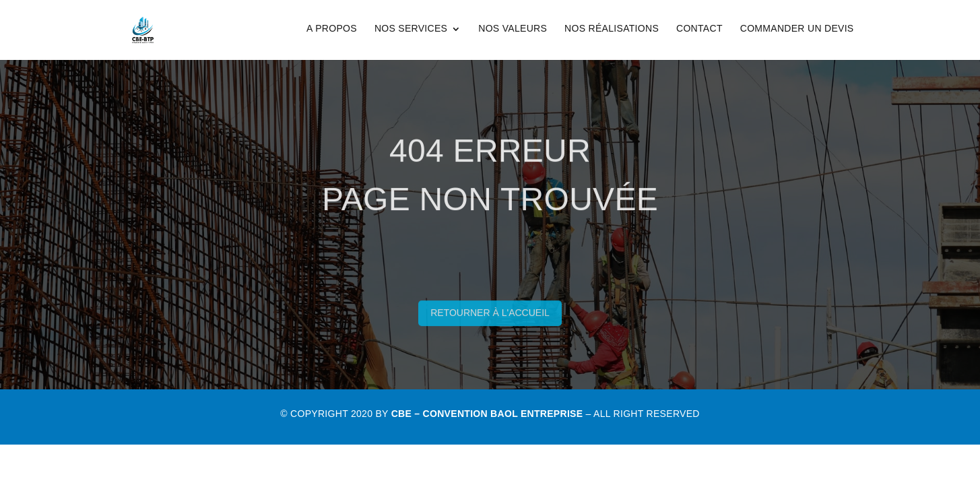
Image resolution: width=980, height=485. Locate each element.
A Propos (332, 28)
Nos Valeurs (513, 28)
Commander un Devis (797, 28)
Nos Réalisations (612, 28)
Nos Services (411, 28)
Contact (699, 28)
